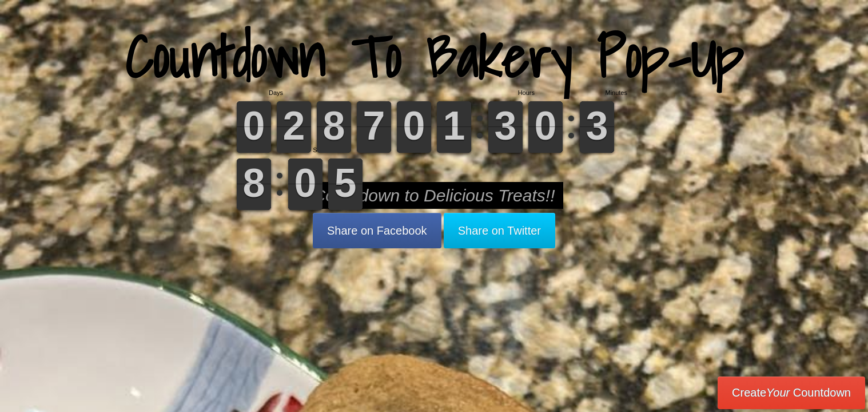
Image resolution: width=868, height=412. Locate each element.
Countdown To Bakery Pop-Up (434, 57)
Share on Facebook (377, 231)
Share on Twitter (499, 231)
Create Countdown (791, 393)
